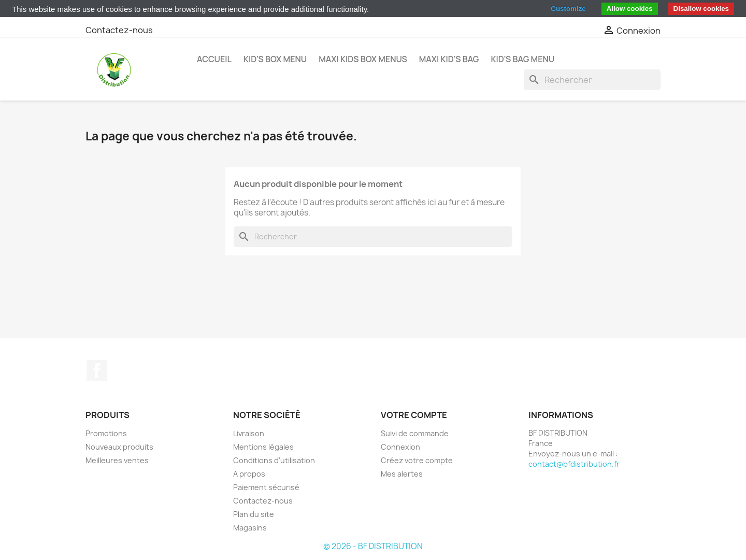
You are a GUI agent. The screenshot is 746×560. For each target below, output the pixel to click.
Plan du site (254, 514)
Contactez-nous (119, 30)
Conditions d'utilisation (274, 460)
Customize (568, 9)
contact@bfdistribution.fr (574, 464)
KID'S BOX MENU (275, 59)
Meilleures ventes (117, 460)
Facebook (97, 370)
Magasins (250, 528)
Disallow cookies (701, 9)
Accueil (214, 59)
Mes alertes (402, 474)
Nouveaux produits (119, 447)
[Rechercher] (592, 80)
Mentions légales (263, 447)
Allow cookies (630, 9)
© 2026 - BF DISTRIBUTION (373, 546)
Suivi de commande (415, 433)
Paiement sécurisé (266, 487)
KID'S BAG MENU (522, 59)
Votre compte (414, 415)
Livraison (249, 433)
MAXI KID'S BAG (449, 59)
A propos (249, 474)
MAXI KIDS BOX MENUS (363, 59)
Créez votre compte (417, 460)
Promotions (106, 433)
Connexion (400, 447)
